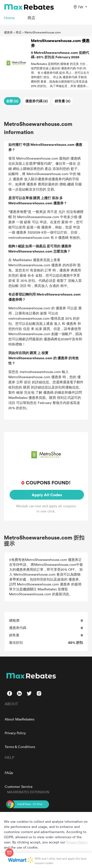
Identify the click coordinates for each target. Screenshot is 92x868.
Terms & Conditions (20, 747)
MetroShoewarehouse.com (43, 32)
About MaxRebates (20, 719)
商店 (19, 32)
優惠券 (8, 32)
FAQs (9, 773)
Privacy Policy (15, 733)
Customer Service (19, 786)
